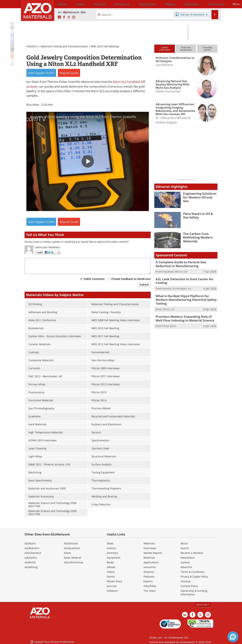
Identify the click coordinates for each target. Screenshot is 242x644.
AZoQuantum (72, 548)
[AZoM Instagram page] (74, 17)
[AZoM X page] (69, 17)
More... (213, 4)
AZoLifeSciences (74, 562)
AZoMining (31, 567)
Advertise (186, 567)
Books (110, 562)
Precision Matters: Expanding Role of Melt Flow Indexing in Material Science (184, 312)
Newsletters (188, 558)
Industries (150, 567)
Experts (148, 581)
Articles (111, 548)
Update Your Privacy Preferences (52, 639)
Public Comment (94, 279)
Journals (112, 586)
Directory (111, 4)
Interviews (150, 548)
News (110, 543)
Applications (151, 562)
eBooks (111, 567)
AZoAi (67, 553)
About (184, 543)
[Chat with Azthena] (233, 637)
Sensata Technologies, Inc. (177, 287)
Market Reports (153, 553)
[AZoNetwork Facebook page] (64, 17)
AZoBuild (30, 562)
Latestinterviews (165, 49)
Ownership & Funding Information (194, 593)
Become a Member (192, 553)
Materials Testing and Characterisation (64, 46)
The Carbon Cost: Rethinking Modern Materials (196, 237)
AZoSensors (71, 543)
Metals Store (114, 581)
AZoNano (30, 543)
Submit (144, 284)
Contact (185, 562)
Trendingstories (207, 49)
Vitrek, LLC (168, 303)
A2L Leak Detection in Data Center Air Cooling (182, 280)
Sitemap (186, 581)
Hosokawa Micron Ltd (175, 271)
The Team (150, 591)
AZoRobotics (32, 548)
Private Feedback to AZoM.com (131, 279)
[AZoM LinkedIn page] (59, 17)
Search (185, 548)
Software (112, 591)
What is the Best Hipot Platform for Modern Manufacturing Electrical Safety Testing (186, 296)
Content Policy (189, 586)
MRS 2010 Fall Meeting (105, 46)
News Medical (72, 558)
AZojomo (149, 572)
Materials (149, 558)
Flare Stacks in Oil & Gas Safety (200, 215)
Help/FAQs (150, 586)
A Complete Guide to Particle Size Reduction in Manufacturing (186, 264)
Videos (111, 572)
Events (111, 577)
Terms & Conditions (193, 572)
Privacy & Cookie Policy (194, 577)
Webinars (149, 543)
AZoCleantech (33, 553)
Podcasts (149, 577)
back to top (203, 604)
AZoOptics (31, 558)
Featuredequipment (186, 49)
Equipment (114, 558)
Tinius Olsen (169, 319)
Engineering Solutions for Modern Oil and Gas (200, 195)
